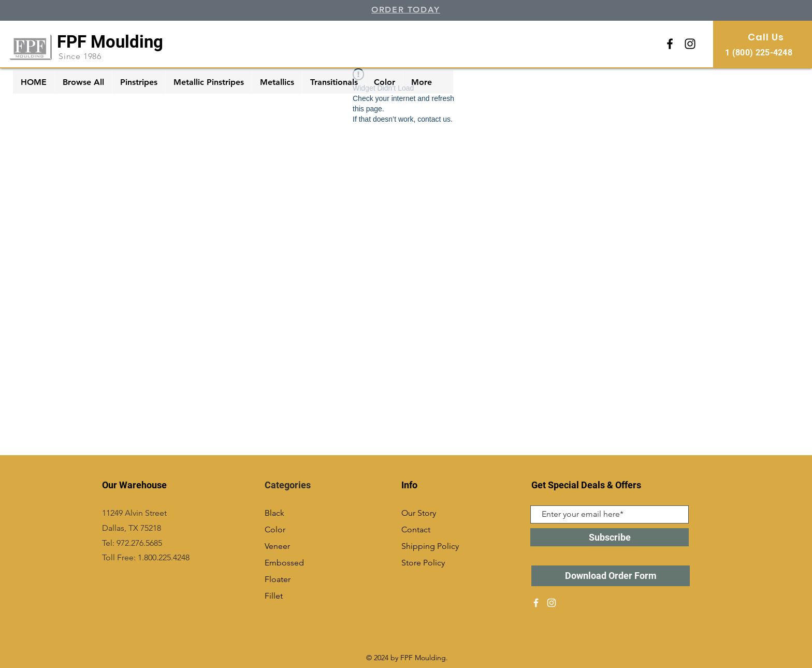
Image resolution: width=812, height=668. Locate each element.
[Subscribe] (610, 537)
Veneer (277, 546)
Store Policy (423, 563)
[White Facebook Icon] (536, 603)
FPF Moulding (110, 42)
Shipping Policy (430, 546)
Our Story (419, 513)
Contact (416, 529)
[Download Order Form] (611, 576)
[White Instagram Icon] (552, 603)
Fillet (274, 596)
